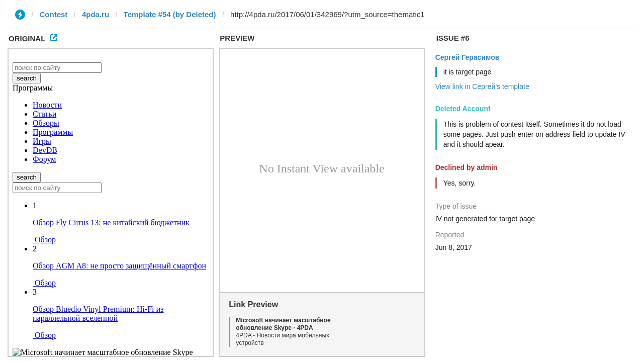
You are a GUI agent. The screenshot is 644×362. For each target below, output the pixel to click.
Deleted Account (463, 109)
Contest (54, 14)
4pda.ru (96, 14)
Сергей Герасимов (468, 57)
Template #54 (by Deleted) (170, 14)
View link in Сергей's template (482, 86)
